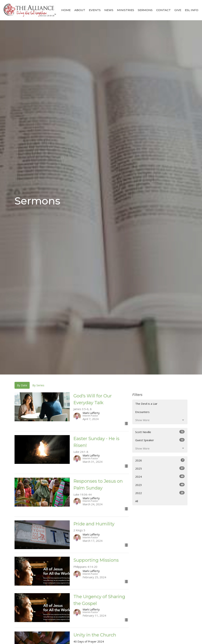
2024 (160, 476)
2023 (160, 485)
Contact (163, 10)
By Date (22, 385)
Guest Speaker (160, 440)
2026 (160, 460)
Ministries (126, 10)
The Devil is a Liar (146, 404)
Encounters (142, 412)
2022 (160, 493)
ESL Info (192, 10)
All (137, 501)
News (109, 10)
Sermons (145, 10)
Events (95, 10)
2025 (160, 468)
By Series (38, 385)
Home (66, 10)
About (80, 10)
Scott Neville (160, 432)
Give (178, 10)
